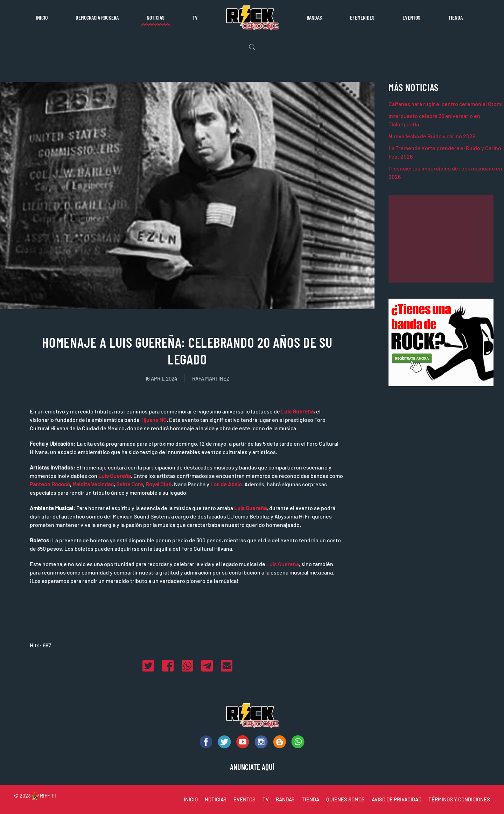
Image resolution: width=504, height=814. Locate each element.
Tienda (456, 17)
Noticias (156, 17)
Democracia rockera (97, 17)
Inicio (42, 17)
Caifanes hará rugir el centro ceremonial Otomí (446, 104)
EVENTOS (244, 799)
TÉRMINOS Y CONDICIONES (459, 799)
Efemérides (362, 17)
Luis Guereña (283, 564)
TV (195, 17)
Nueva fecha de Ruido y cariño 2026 (432, 136)
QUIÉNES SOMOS (345, 799)
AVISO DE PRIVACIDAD (397, 799)
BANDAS (285, 799)
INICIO (191, 799)
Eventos (411, 17)
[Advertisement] (441, 239)
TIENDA (310, 799)
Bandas (314, 17)
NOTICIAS (216, 799)
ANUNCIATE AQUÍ (252, 767)
